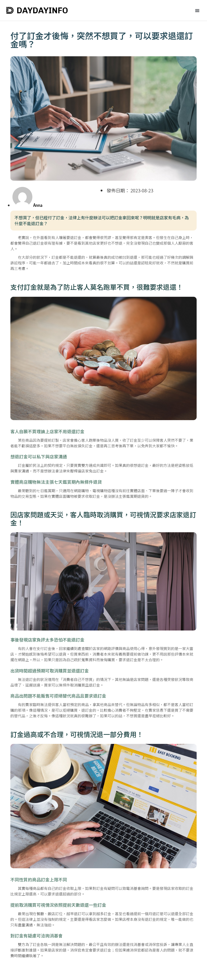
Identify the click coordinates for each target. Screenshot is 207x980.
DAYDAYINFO (42, 10)
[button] (197, 10)
